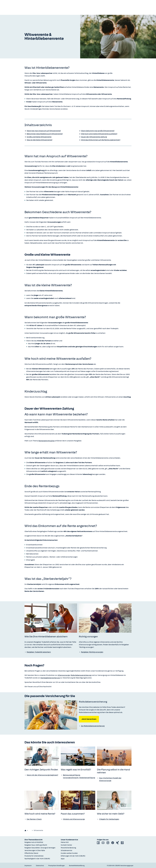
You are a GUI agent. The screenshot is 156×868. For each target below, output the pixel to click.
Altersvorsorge (64, 675)
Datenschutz (40, 865)
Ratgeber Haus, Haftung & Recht (36, 845)
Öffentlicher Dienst (31, 853)
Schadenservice (66, 850)
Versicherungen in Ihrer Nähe (35, 850)
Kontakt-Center (66, 845)
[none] (51, 618)
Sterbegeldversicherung (50, 678)
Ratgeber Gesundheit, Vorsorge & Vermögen (40, 847)
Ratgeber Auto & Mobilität (34, 842)
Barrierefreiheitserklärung (77, 865)
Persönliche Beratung (68, 847)
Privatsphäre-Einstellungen (56, 865)
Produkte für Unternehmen (34, 856)
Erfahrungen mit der (73, 856)
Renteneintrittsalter (47, 441)
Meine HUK (65, 842)
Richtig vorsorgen (62, 830)
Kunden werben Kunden (69, 853)
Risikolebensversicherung (81, 675)
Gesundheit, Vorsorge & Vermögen (41, 830)
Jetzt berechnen (89, 719)
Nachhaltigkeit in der (37, 858)
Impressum (28, 865)
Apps (63, 858)
